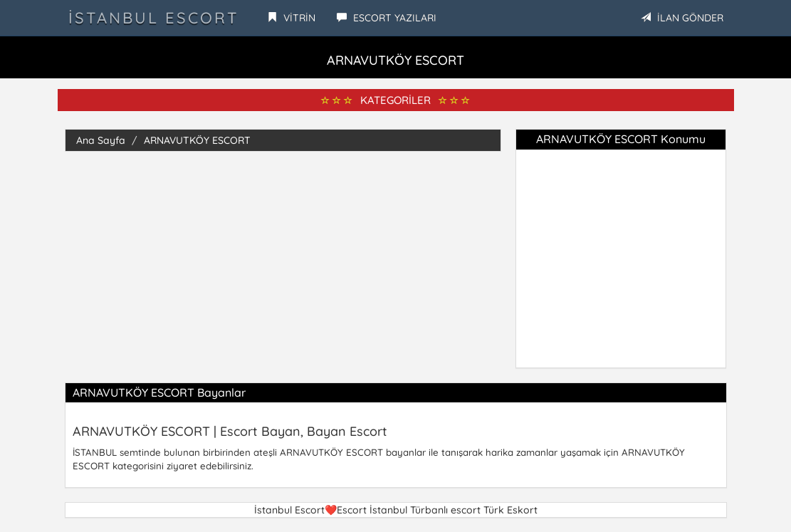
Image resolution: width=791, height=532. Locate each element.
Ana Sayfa (101, 140)
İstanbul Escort (153, 18)
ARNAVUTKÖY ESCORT (197, 140)
